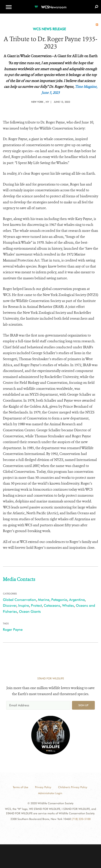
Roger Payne (13, 629)
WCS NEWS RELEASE (49, 29)
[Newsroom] (50, 5)
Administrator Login (50, 793)
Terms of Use (21, 787)
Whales (68, 605)
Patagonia (59, 600)
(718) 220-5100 (81, 819)
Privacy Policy (43, 787)
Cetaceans (52, 605)
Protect (36, 605)
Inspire (24, 605)
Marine (44, 600)
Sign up (83, 705)
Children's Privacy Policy (73, 787)
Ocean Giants (30, 611)
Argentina (77, 600)
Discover (10, 605)
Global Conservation (19, 600)
